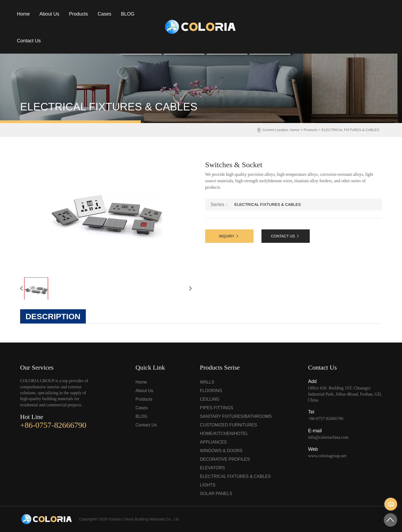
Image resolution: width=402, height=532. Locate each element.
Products (78, 14)
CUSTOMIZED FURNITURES (228, 425)
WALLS (207, 382)
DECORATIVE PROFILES (225, 459)
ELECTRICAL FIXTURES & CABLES (350, 130)
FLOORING (211, 391)
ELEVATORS (212, 468)
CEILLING (210, 399)
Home (23, 14)
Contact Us (29, 41)
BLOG (128, 14)
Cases (104, 14)
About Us (49, 14)
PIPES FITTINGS (216, 408)
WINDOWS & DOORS (221, 451)
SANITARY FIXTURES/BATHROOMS (236, 416)
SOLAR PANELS (216, 494)
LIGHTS (208, 485)
